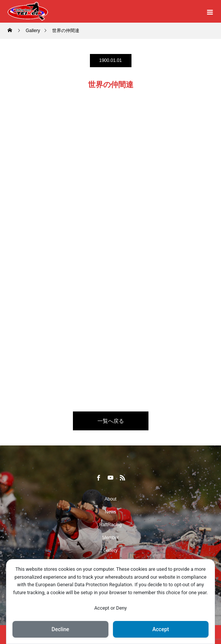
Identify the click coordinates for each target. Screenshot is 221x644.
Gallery (110, 550)
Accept (161, 629)
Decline (60, 629)
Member (110, 538)
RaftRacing (110, 525)
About (110, 499)
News (110, 512)
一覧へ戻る (111, 421)
